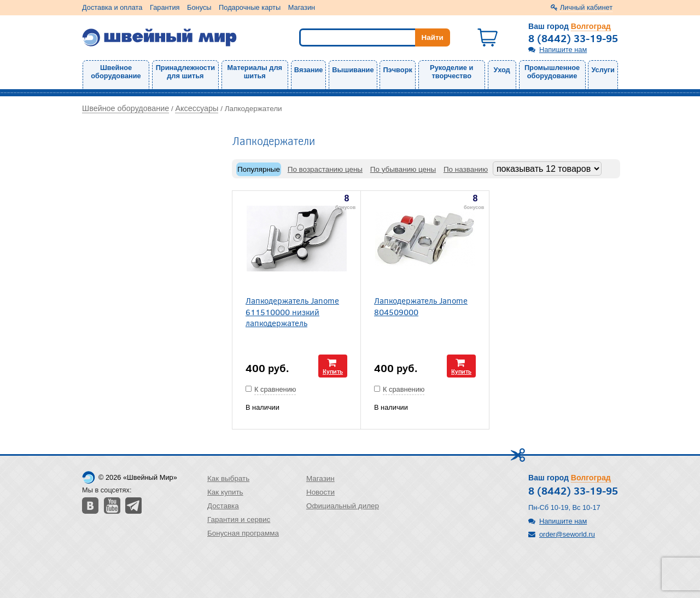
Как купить (225, 492)
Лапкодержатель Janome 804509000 (421, 306)
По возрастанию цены (325, 169)
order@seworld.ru (567, 534)
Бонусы (199, 7)
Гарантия (165, 7)
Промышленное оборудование (552, 72)
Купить (333, 371)
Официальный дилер (343, 506)
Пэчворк (397, 70)
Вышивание (353, 70)
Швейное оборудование (116, 72)
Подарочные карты (250, 7)
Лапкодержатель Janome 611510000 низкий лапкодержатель (292, 311)
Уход (502, 70)
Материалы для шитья (255, 72)
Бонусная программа (243, 533)
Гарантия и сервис (239, 519)
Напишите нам (563, 50)
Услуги (603, 70)
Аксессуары (197, 108)
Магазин (302, 7)
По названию (466, 169)
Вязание (309, 70)
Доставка (223, 506)
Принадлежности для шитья (185, 72)
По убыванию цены (403, 169)
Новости (320, 492)
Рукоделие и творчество (451, 72)
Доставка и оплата (112, 7)
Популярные (259, 169)
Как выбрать (228, 478)
